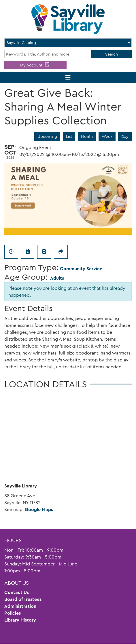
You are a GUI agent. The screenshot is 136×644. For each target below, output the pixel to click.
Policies (13, 613)
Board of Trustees (23, 599)
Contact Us (17, 592)
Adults (57, 278)
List (69, 136)
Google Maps (39, 509)
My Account (32, 65)
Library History (20, 620)
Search (112, 54)
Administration (20, 606)
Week (107, 136)
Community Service (81, 269)
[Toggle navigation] (68, 78)
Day (125, 136)
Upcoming (47, 136)
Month (87, 136)
